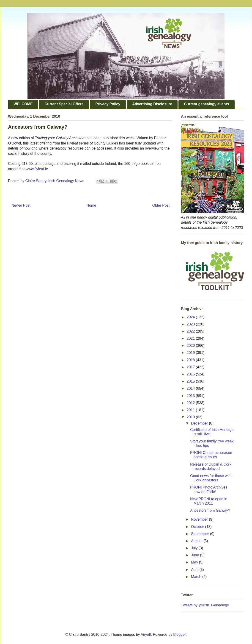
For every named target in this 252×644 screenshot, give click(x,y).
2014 (191, 388)
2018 (191, 360)
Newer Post (21, 205)
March (197, 577)
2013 (191, 396)
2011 (191, 410)
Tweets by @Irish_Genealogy (205, 605)
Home (91, 205)
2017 (191, 367)
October (198, 527)
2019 (191, 353)
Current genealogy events (207, 104)
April (195, 570)
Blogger (179, 634)
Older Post (161, 205)
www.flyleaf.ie (37, 169)
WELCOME (23, 104)
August (197, 541)
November (200, 519)
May (195, 562)
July (195, 548)
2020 (191, 346)
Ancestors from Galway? (210, 510)
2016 (191, 374)
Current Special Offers (64, 104)
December (200, 423)
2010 (191, 417)
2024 (191, 317)
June (196, 555)
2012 (191, 403)
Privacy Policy (108, 104)
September (201, 534)
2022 (191, 331)
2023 (191, 324)
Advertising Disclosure (152, 104)
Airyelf (146, 634)
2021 (191, 338)
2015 (191, 381)
